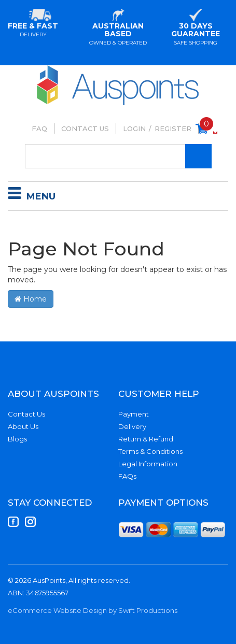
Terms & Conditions (150, 451)
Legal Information (148, 464)
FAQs (127, 476)
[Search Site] (198, 156)
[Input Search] (118, 156)
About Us (23, 426)
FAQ (39, 128)
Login (134, 128)
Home (31, 299)
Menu (32, 195)
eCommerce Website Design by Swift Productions (93, 610)
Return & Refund (146, 439)
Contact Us (85, 128)
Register (173, 128)
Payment (134, 414)
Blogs (17, 439)
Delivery (132, 426)
